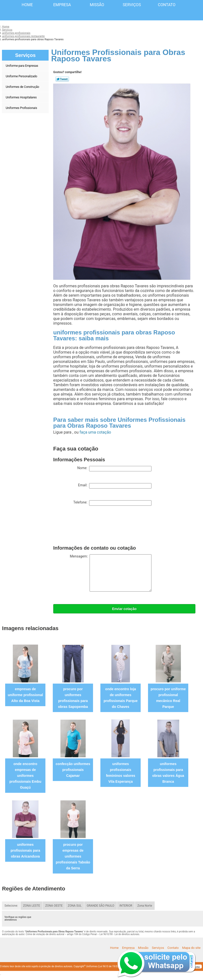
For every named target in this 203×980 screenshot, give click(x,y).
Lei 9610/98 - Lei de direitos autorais (119, 934)
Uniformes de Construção (23, 87)
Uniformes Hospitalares (21, 97)
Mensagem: (111, 573)
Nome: (114, 469)
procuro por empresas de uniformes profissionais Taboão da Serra (73, 856)
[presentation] (91, 527)
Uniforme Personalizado (22, 76)
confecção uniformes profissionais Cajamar (73, 770)
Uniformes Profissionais (22, 108)
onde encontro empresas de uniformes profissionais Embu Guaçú (25, 776)
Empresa (62, 5)
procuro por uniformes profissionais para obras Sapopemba (73, 698)
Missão (97, 5)
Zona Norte (145, 906)
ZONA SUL (75, 906)
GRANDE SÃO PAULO (100, 906)
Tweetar (62, 79)
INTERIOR (126, 906)
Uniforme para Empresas (22, 66)
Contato (167, 5)
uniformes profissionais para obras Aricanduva (25, 850)
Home (27, 5)
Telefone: (112, 503)
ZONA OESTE (54, 906)
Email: (115, 486)
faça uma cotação (95, 432)
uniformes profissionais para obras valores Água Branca (168, 773)
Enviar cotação (124, 609)
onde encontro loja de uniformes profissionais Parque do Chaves (121, 698)
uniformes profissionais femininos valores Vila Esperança (121, 773)
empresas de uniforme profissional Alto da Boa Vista (25, 695)
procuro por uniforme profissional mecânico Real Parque (168, 698)
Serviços (132, 5)
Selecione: (11, 906)
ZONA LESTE (32, 906)
